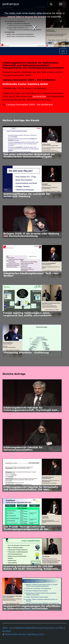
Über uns (8, 628)
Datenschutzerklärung (28, 628)
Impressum (49, 628)
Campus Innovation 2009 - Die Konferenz (29, 105)
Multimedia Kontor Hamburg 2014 (25, 634)
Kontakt (7, 631)
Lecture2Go (39, 97)
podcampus (11, 4)
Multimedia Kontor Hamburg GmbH (25, 84)
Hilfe (61, 628)
